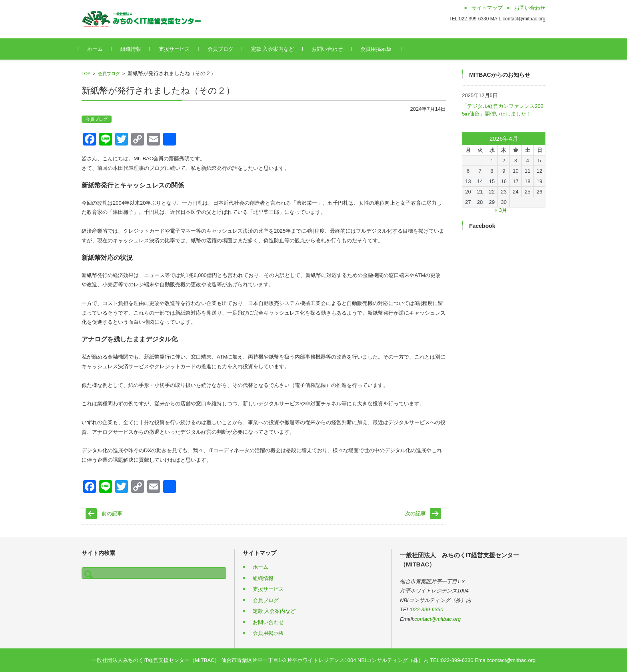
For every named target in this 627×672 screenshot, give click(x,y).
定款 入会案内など (276, 49)
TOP (86, 74)
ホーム (98, 49)
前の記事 (112, 513)
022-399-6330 (427, 609)
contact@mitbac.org (437, 619)
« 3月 (501, 210)
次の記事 (415, 513)
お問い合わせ (331, 49)
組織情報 (134, 49)
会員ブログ (224, 49)
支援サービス (178, 49)
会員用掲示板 (379, 49)
